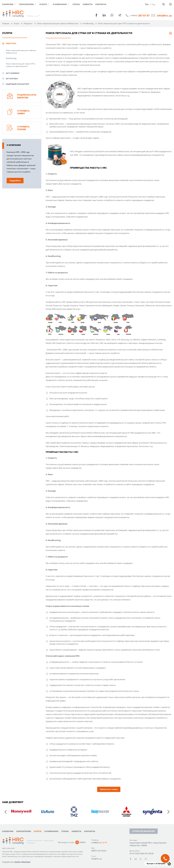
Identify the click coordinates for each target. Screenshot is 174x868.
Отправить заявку (18, 112)
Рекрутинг (28, 23)
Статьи (76, 4)
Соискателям (26, 4)
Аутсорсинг (12, 79)
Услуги (43, 4)
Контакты (101, 4)
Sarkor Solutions (22, 862)
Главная (6, 23)
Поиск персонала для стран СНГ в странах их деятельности (21, 65)
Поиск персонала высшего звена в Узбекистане (21, 52)
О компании (60, 4)
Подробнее (15, 181)
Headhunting (11, 58)
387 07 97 (144, 16)
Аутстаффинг (13, 73)
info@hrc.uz (164, 16)
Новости (88, 4)
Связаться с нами (109, 789)
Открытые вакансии (144, 831)
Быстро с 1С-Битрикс (156, 864)
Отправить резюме (18, 128)
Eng (153, 4)
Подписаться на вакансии (22, 96)
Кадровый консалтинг (18, 84)
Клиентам (8, 4)
